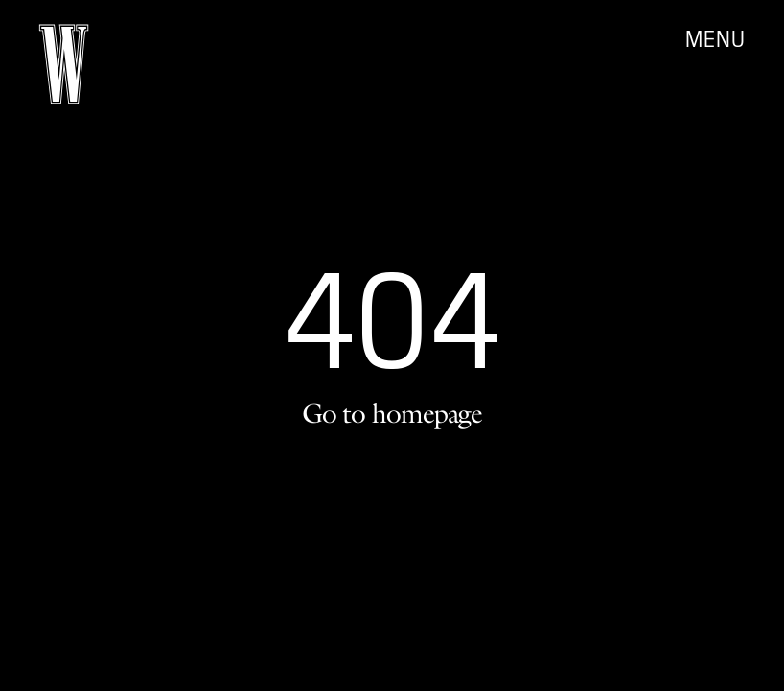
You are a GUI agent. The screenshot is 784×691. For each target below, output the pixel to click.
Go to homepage (392, 413)
